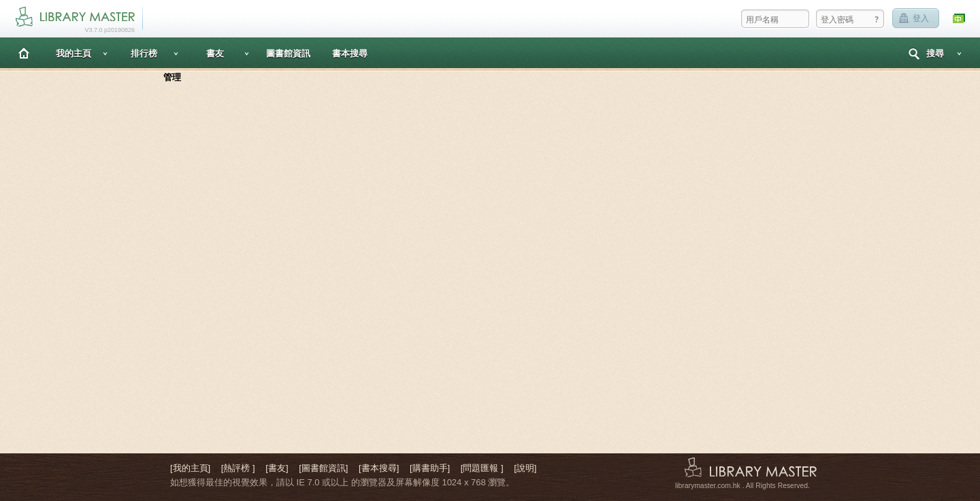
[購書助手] (430, 468)
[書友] (277, 468)
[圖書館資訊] (323, 468)
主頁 (24, 53)
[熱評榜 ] (238, 468)
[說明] (525, 468)
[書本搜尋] (379, 468)
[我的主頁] (190, 468)
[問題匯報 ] (482, 468)
